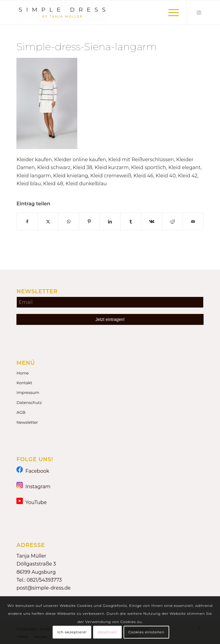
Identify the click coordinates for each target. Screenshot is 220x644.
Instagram (33, 486)
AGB (21, 412)
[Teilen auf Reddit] (172, 221)
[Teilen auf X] (48, 221)
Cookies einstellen (146, 632)
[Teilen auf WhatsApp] (69, 221)
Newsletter (27, 422)
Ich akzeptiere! (72, 632)
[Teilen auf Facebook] (27, 221)
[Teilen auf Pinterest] (89, 221)
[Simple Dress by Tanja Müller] (91, 12)
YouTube (31, 502)
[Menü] (171, 12)
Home (23, 373)
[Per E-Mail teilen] (193, 221)
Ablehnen (107, 632)
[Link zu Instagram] (199, 13)
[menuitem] (171, 12)
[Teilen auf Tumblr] (131, 221)
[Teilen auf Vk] (152, 221)
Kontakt (24, 383)
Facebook (33, 471)
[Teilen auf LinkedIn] (110, 221)
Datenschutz (29, 402)
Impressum (28, 392)
